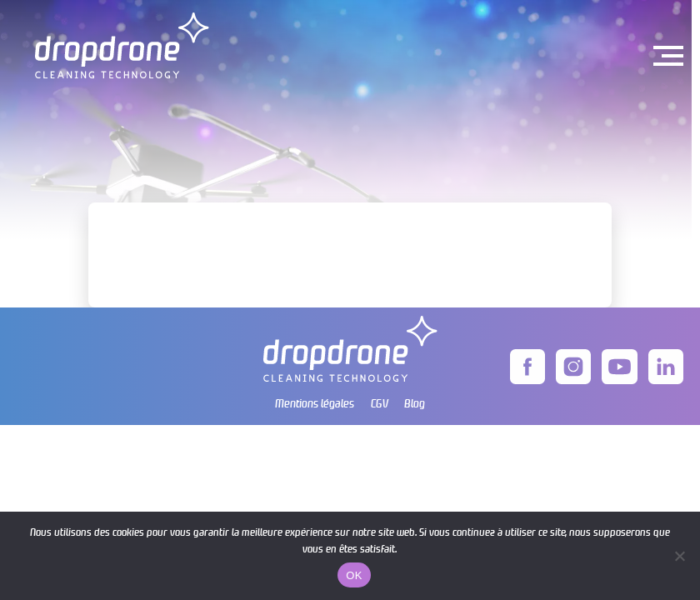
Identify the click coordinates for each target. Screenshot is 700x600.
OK (354, 575)
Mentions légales (315, 403)
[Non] (679, 556)
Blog (415, 403)
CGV (380, 403)
